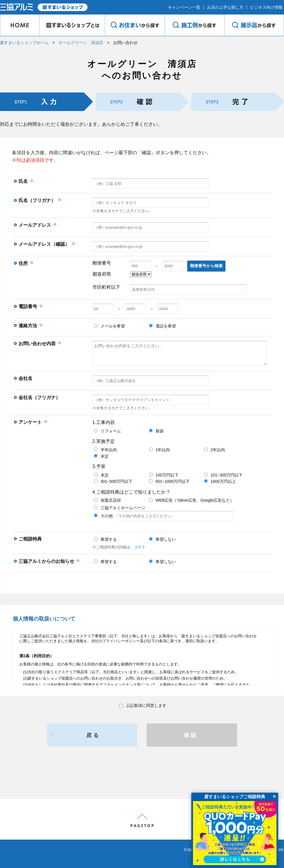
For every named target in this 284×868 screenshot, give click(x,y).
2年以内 (215, 450)
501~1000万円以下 (170, 481)
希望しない (162, 539)
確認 (191, 735)
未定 (101, 456)
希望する (105, 539)
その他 (163, 516)
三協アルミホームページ (120, 508)
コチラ (140, 547)
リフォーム (107, 431)
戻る (93, 735)
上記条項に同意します (143, 705)
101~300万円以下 (223, 475)
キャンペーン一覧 (184, 7)
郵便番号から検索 (206, 266)
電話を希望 (162, 326)
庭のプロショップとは (72, 25)
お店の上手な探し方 (225, 7)
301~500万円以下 (113, 481)
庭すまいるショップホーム (24, 43)
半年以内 (105, 450)
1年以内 (160, 450)
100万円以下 (164, 475)
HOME (20, 25)
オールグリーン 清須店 (81, 43)
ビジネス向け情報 (266, 7)
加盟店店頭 (107, 500)
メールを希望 (109, 326)
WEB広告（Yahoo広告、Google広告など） (191, 500)
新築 (156, 431)
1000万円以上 (220, 481)
